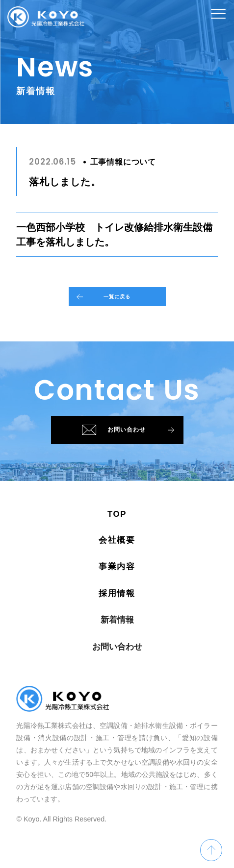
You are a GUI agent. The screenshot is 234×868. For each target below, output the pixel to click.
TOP (117, 540)
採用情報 (117, 619)
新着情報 (117, 646)
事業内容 (117, 592)
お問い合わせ (129, 448)
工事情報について (123, 162)
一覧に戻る (101, 302)
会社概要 (117, 566)
